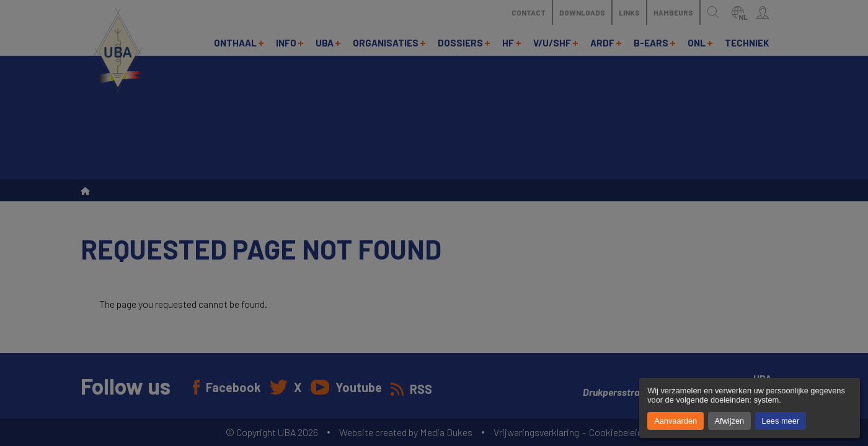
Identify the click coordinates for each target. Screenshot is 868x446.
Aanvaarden (675, 421)
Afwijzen (730, 421)
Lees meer (781, 421)
